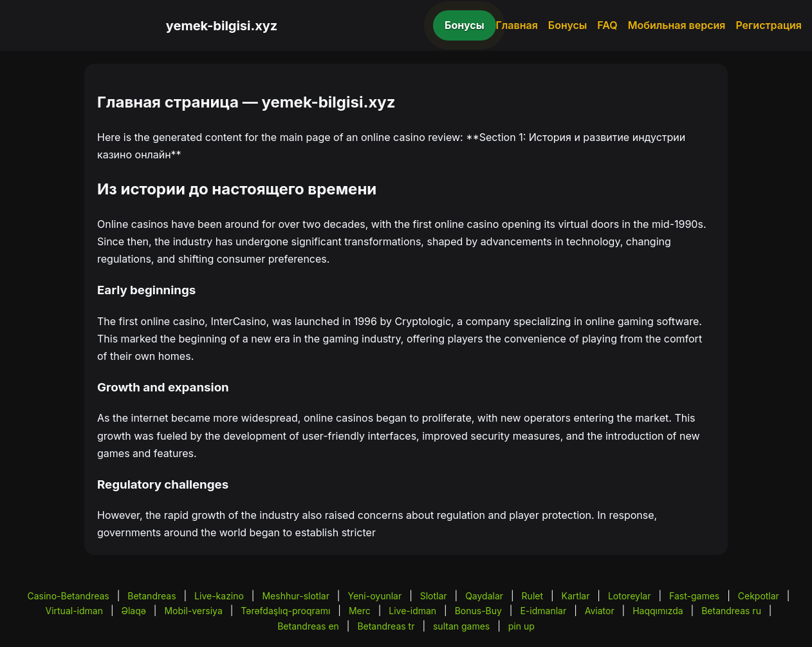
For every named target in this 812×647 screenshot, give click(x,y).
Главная (517, 25)
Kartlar (576, 596)
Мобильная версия (677, 25)
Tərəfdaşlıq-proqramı (285, 611)
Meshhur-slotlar (295, 596)
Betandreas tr (386, 626)
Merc (360, 611)
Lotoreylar (630, 596)
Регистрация (769, 25)
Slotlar (434, 596)
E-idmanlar (543, 611)
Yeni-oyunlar (374, 596)
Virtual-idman (74, 611)
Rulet (532, 596)
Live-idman (412, 611)
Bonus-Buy (478, 611)
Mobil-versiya (193, 611)
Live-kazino (219, 596)
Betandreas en (308, 626)
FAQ (607, 25)
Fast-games (694, 596)
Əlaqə (133, 611)
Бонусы (465, 25)
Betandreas (152, 596)
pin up (521, 626)
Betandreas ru (731, 611)
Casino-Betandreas (69, 596)
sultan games (461, 626)
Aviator (600, 611)
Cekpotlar (759, 596)
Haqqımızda (658, 611)
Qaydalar (484, 596)
